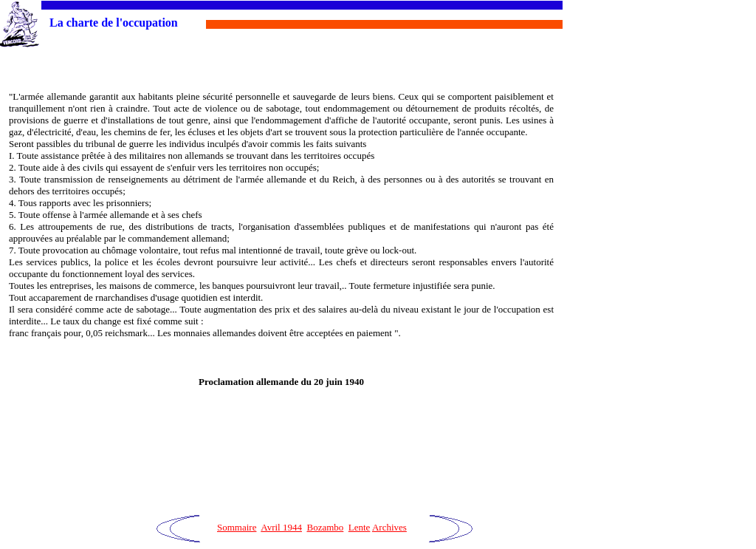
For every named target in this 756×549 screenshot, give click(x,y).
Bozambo (325, 527)
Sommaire (237, 527)
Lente (360, 527)
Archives (389, 527)
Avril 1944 (281, 527)
